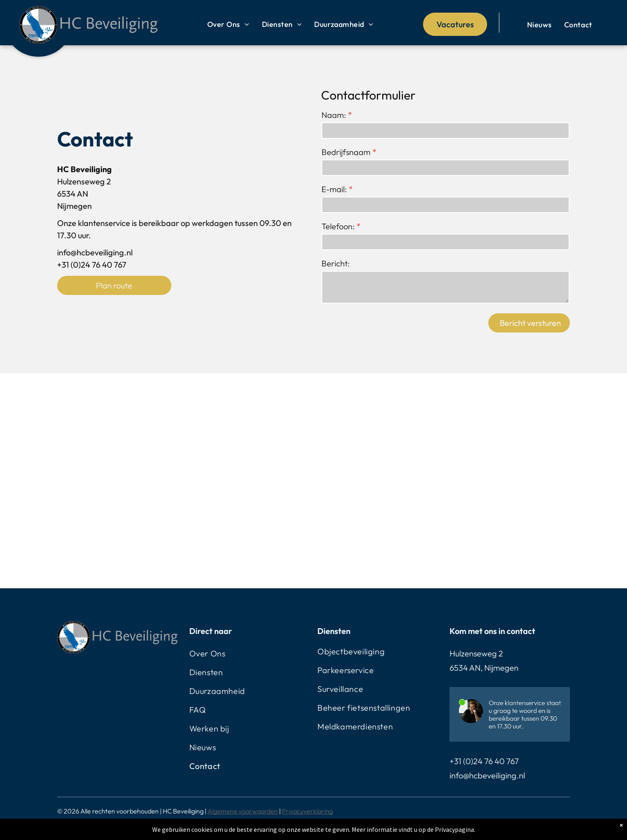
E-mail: (334, 189)
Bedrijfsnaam (346, 152)
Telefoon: (338, 226)
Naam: (334, 115)
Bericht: (336, 263)
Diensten (334, 631)
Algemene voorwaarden (243, 811)
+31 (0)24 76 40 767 (484, 761)
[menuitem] (228, 24)
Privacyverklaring (307, 811)
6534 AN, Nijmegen (484, 668)
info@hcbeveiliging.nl (487, 775)
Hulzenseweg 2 (476, 653)
